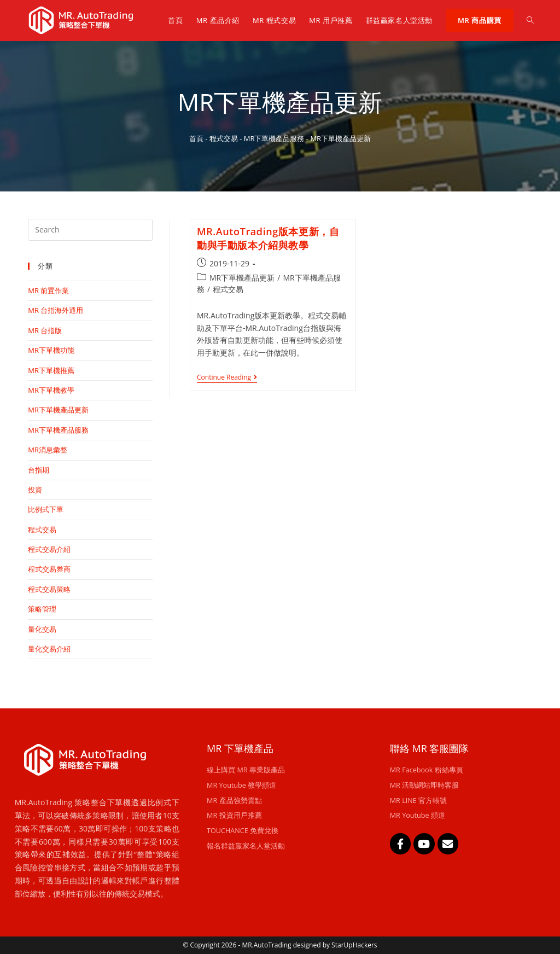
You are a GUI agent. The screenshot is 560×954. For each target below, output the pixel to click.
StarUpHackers (354, 945)
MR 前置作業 (48, 290)
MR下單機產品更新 (242, 278)
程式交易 (224, 138)
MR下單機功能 (51, 350)
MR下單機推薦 (51, 370)
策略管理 (42, 609)
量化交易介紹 (49, 649)
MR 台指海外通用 (56, 310)
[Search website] (530, 20)
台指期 (39, 470)
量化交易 (42, 629)
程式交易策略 (49, 589)
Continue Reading (227, 378)
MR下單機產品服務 (274, 138)
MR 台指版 (45, 330)
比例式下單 (46, 509)
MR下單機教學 (51, 390)
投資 (35, 490)
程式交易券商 (49, 569)
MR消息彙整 (48, 450)
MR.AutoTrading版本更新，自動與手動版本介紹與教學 (268, 238)
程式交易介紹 (49, 549)
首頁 (196, 138)
